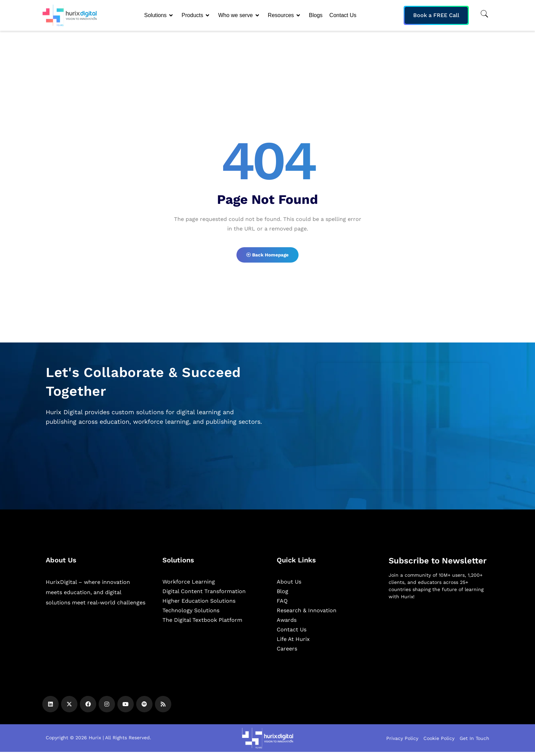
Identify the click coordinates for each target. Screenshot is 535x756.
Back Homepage (267, 257)
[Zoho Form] (403, 430)
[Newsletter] (439, 645)
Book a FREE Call (436, 15)
